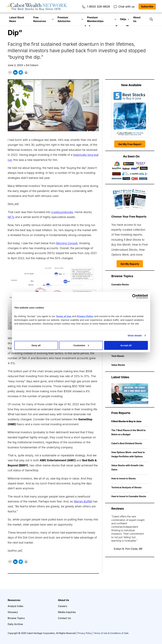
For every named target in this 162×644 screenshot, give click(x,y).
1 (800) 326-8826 (96, 7)
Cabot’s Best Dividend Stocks (127, 443)
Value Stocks (118, 365)
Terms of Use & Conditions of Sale (111, 633)
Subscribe (147, 6)
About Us (137, 19)
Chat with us (124, 7)
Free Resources (40, 19)
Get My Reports (130, 264)
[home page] (37, 6)
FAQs (123, 19)
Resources (14, 600)
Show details (135, 335)
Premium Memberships (95, 19)
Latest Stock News (17, 19)
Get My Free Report (130, 144)
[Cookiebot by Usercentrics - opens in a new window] (134, 296)
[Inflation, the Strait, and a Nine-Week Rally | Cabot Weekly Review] (130, 394)
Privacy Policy (85, 633)
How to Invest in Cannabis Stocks (129, 496)
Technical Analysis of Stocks (126, 487)
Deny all (36, 345)
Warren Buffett (83, 501)
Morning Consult (67, 243)
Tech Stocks (118, 356)
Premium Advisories (64, 19)
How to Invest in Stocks (124, 478)
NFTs (11, 217)
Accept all (126, 345)
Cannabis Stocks (120, 284)
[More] (53, 19)
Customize (81, 345)
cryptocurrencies (62, 212)
